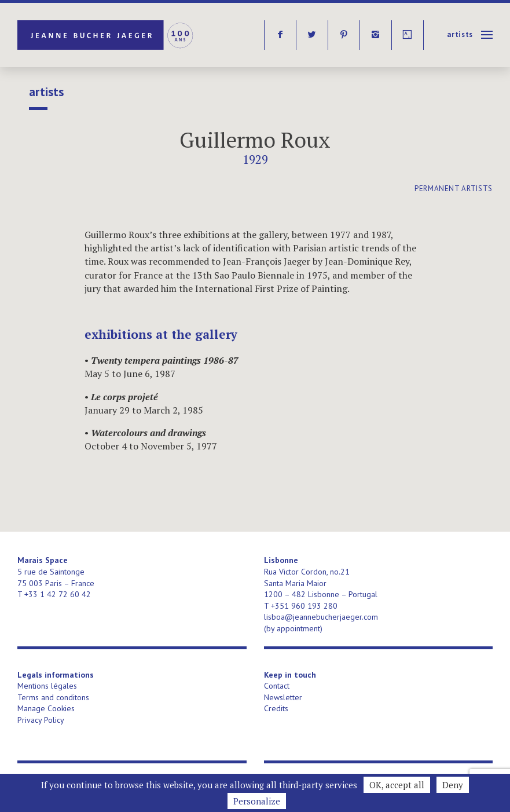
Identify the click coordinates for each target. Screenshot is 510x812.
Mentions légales (47, 686)
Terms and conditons (53, 697)
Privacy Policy (41, 720)
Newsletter (283, 697)
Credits (276, 708)
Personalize (257, 801)
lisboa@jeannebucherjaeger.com (321, 617)
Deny (453, 785)
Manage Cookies (46, 708)
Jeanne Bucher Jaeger (106, 35)
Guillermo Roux (255, 140)
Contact (277, 686)
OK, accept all (397, 785)
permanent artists (454, 189)
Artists (460, 34)
